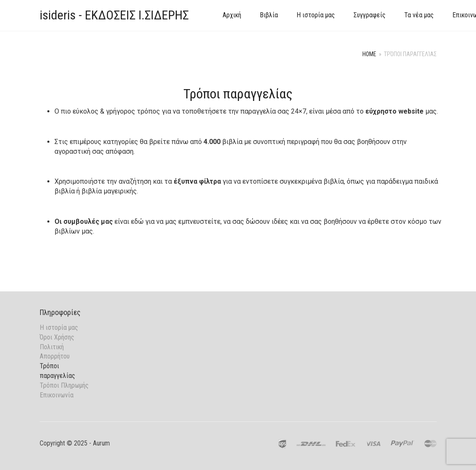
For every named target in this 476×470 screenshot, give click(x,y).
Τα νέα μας (419, 15)
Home (369, 54)
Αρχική (232, 15)
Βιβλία (269, 15)
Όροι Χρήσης (57, 337)
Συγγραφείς (370, 15)
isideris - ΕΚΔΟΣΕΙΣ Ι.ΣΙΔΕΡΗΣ (114, 15)
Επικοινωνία (57, 395)
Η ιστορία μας (316, 15)
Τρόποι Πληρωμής (64, 385)
